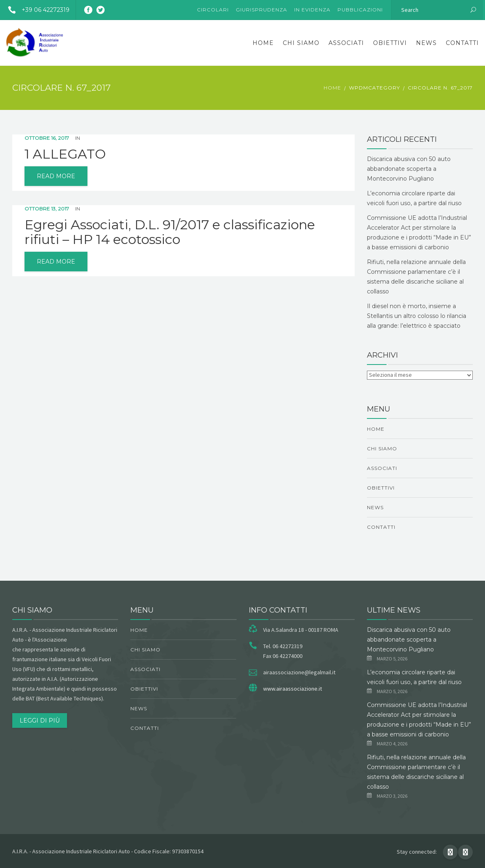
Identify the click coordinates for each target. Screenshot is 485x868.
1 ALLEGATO (65, 154)
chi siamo (301, 43)
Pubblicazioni (360, 10)
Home (263, 43)
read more (56, 176)
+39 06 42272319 (36, 10)
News (426, 43)
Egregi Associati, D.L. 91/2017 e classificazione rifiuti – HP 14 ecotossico (170, 232)
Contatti (462, 43)
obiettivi (390, 43)
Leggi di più (40, 720)
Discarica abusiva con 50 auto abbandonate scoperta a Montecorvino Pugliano (409, 169)
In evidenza (312, 10)
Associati (346, 43)
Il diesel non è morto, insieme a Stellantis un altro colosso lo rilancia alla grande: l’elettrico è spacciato (417, 316)
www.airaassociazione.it (293, 689)
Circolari (213, 10)
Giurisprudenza (261, 10)
